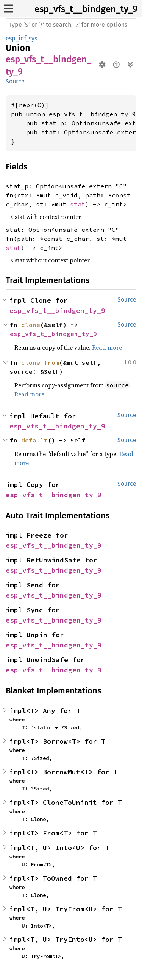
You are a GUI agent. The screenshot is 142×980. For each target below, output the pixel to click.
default (34, 440)
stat (78, 204)
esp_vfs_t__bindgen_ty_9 (86, 9)
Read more (107, 347)
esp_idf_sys (21, 38)
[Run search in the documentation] (71, 25)
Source (15, 81)
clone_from (40, 362)
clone (31, 325)
